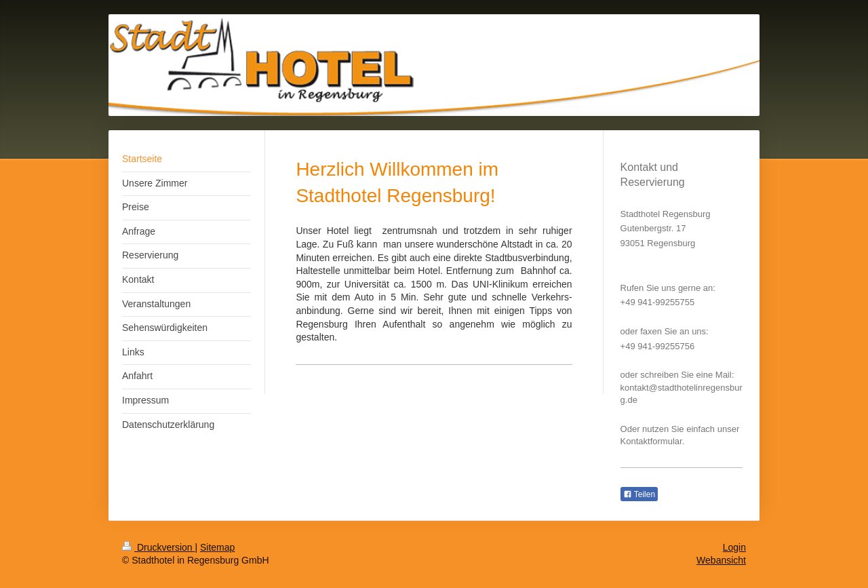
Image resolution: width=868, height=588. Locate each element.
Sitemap (217, 547)
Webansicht (721, 560)
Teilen (639, 494)
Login (734, 547)
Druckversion (158, 547)
